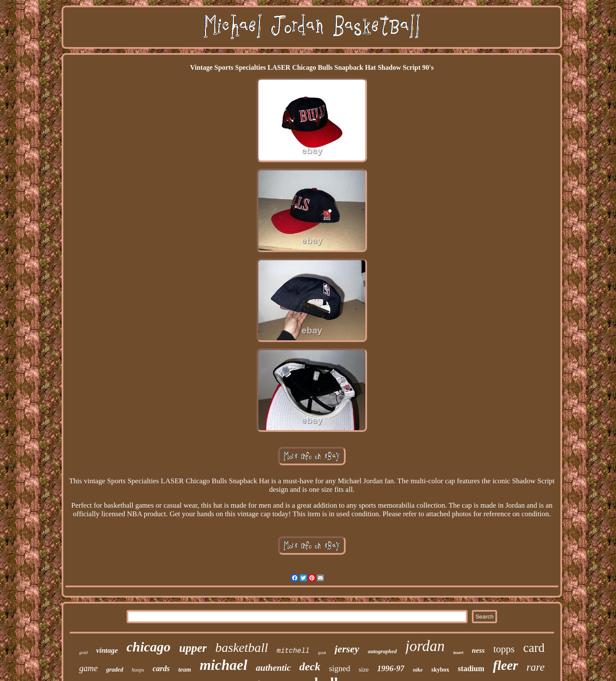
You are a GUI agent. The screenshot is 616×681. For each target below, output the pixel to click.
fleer (505, 665)
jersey (347, 649)
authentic (273, 668)
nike (418, 670)
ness (478, 650)
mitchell (293, 651)
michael (224, 665)
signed (340, 668)
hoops (138, 670)
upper (193, 648)
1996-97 (391, 668)
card (534, 648)
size (364, 669)
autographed (382, 651)
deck (310, 667)
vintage (107, 650)
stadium (471, 669)
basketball (241, 647)
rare (536, 667)
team (185, 669)
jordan (425, 646)
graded (115, 670)
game (88, 668)
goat (322, 652)
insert (458, 653)
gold (83, 652)
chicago (149, 647)
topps (504, 649)
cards (161, 669)
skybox (440, 670)
